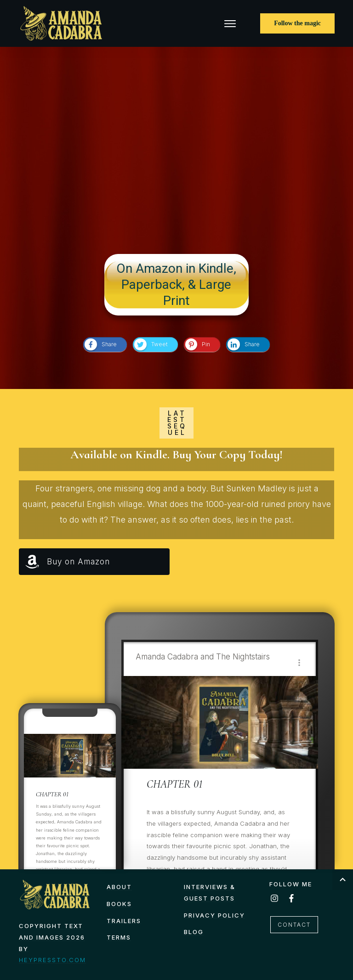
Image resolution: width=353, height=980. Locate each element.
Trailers (124, 921)
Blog (194, 932)
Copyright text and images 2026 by (52, 937)
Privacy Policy (214, 915)
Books (119, 904)
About (119, 887)
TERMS (119, 937)
